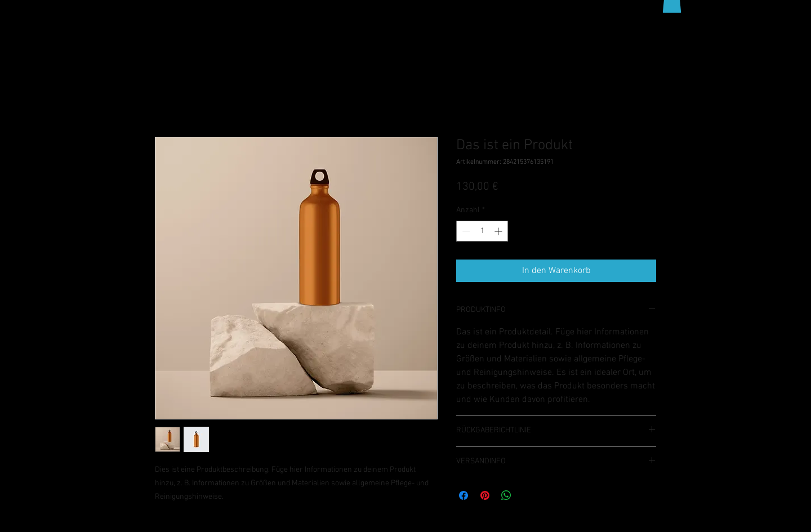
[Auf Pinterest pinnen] (485, 495)
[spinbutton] (482, 231)
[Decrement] (465, 231)
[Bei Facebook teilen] (464, 495)
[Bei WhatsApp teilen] (506, 495)
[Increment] (499, 231)
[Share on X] (528, 495)
